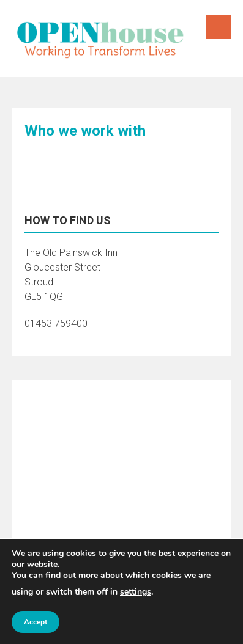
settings (136, 592)
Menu (219, 27)
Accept (36, 622)
